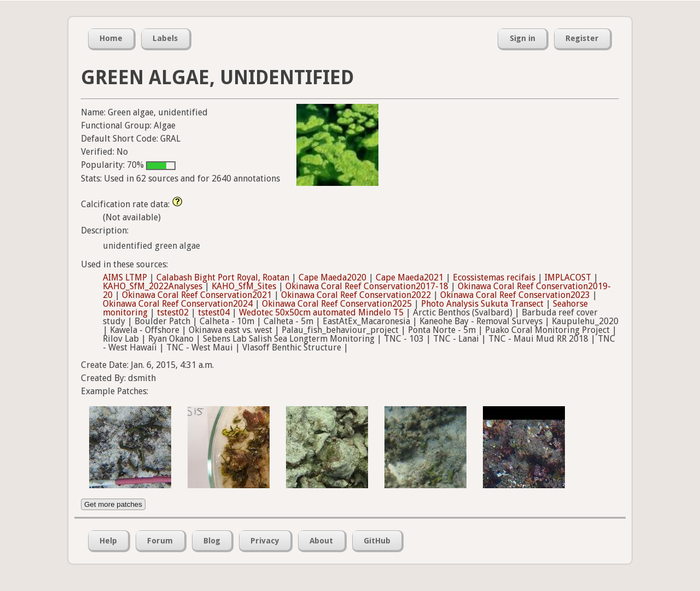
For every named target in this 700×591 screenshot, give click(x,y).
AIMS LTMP (125, 277)
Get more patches (113, 504)
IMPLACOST (568, 277)
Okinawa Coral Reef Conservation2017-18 (367, 286)
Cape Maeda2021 (410, 277)
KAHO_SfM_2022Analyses (153, 286)
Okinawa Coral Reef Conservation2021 (197, 295)
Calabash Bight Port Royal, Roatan (223, 277)
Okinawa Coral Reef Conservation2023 (515, 295)
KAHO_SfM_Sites (244, 286)
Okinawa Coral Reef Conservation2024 (178, 304)
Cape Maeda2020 (332, 277)
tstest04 (214, 312)
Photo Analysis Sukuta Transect (482, 304)
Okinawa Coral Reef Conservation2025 (337, 304)
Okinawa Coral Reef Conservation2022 (356, 295)
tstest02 (173, 312)
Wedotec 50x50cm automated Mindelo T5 (321, 312)
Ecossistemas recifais (494, 277)
